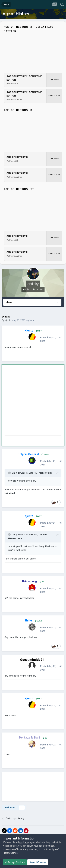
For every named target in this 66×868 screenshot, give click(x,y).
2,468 (38, 621)
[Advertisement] (33, 401)
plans (31, 320)
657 (39, 331)
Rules (40, 289)
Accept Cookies (15, 862)
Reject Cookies (38, 862)
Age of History (16, 14)
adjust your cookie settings (41, 846)
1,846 (45, 455)
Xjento (8, 320)
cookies (23, 842)
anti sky (33, 284)
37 (42, 582)
